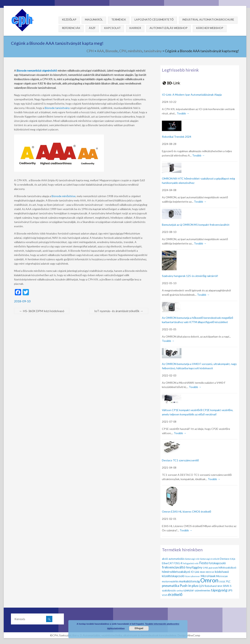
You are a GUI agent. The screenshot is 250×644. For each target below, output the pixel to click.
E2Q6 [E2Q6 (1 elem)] (233, 559)
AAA (100, 51)
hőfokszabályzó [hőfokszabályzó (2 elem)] (227, 568)
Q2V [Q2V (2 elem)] (201, 586)
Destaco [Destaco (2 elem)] (225, 559)
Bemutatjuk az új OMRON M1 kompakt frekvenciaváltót (196, 225)
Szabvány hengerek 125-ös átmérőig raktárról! (190, 276)
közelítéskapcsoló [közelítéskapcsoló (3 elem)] (173, 576)
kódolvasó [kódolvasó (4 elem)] (222, 572)
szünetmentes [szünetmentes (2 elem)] (202, 590)
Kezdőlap (69, 19)
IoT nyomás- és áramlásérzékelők (119, 311)
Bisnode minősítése (64, 196)
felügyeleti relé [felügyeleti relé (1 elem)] (191, 563)
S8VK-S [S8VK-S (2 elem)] (227, 586)
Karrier (135, 28)
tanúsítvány (153, 51)
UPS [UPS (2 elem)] (230, 590)
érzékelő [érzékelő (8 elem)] (175, 594)
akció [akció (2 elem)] (165, 559)
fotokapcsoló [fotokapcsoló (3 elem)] (217, 563)
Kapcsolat (112, 28)
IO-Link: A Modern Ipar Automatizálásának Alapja (192, 95)
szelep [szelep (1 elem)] (180, 591)
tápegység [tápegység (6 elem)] (219, 590)
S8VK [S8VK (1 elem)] (220, 586)
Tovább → (183, 113)
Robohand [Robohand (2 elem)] (211, 586)
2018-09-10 (22, 301)
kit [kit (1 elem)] (213, 572)
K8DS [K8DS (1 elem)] (208, 572)
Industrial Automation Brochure (208, 19)
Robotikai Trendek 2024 (177, 137)
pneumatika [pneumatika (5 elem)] (171, 586)
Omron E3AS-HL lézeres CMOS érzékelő (187, 512)
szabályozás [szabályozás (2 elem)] (169, 590)
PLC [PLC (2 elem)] (228, 581)
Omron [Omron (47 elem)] (209, 580)
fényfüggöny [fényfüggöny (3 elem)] (194, 567)
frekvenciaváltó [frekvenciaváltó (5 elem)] (174, 567)
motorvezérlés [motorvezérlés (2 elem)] (170, 581)
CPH (90, 51)
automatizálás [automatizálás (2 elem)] (177, 559)
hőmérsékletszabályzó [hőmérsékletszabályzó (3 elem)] (176, 572)
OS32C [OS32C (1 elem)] (222, 582)
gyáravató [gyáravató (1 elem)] (213, 568)
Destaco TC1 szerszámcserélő (180, 460)
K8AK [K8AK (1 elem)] (202, 572)
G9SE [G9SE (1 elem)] (205, 568)
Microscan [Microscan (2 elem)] (222, 576)
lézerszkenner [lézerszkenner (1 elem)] (193, 576)
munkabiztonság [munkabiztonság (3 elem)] (189, 581)
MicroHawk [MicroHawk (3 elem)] (208, 576)
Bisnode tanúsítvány (57, 108)
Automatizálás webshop (169, 28)
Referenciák (71, 28)
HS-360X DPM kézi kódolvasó (42, 311)
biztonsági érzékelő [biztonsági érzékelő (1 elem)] (210, 559)
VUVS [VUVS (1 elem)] (165, 595)
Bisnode (112, 51)
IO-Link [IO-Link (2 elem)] (195, 572)
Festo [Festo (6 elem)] (204, 563)
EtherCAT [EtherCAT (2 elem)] (167, 563)
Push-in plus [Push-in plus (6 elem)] (189, 586)
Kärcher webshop (210, 28)
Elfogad (139, 628)
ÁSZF (92, 28)
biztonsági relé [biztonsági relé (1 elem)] (192, 559)
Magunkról (94, 19)
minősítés (135, 51)
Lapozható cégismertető (154, 19)
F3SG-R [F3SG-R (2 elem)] (178, 563)
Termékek (119, 19)
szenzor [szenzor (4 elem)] (189, 590)
